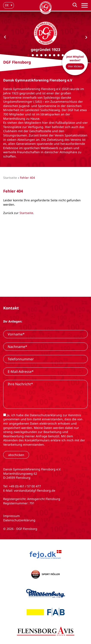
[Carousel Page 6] (50, 55)
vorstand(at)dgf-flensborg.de (35, 490)
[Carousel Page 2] (33, 55)
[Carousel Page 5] (46, 55)
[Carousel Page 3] (37, 55)
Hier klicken (75, 66)
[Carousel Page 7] (54, 55)
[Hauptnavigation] (85, 5)
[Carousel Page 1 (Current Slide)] (28, 55)
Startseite (26, 213)
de (7, 5)
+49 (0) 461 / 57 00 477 (25, 486)
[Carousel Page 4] (41, 55)
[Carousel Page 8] (58, 55)
